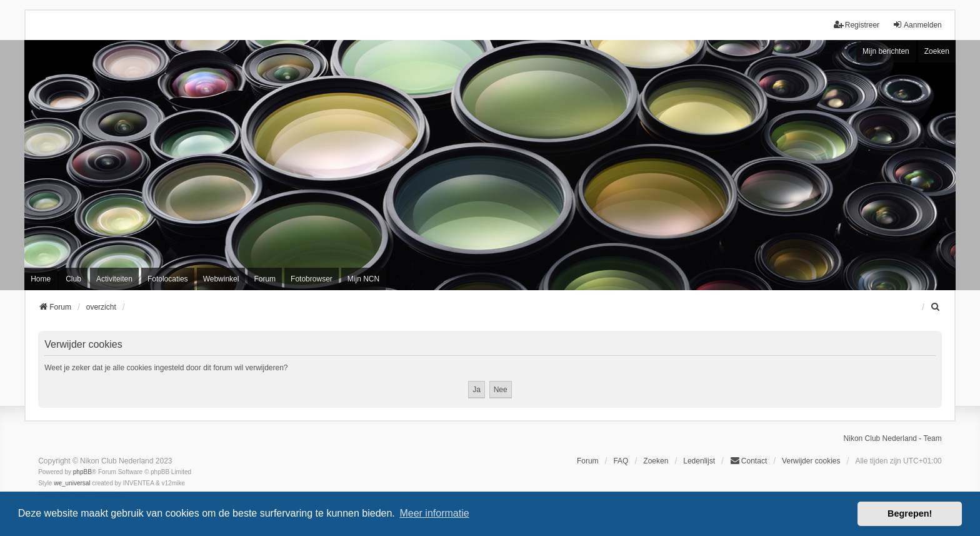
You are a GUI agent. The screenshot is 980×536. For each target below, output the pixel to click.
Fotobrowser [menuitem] (312, 279)
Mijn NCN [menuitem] (363, 279)
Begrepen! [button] (910, 513)
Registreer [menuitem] (857, 25)
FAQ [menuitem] (621, 461)
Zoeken (937, 51)
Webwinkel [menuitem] (221, 279)
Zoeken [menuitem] (656, 461)
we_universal (72, 483)
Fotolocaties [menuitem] (168, 279)
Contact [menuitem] (748, 461)
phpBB (82, 472)
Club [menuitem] (73, 279)
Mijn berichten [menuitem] (886, 51)
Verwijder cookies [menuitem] (811, 461)
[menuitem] (936, 307)
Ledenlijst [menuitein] (699, 461)
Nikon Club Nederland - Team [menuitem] (893, 438)
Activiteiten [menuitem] (114, 279)
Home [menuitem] (41, 279)
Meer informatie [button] (434, 513)
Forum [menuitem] (265, 279)
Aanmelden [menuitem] (917, 25)
